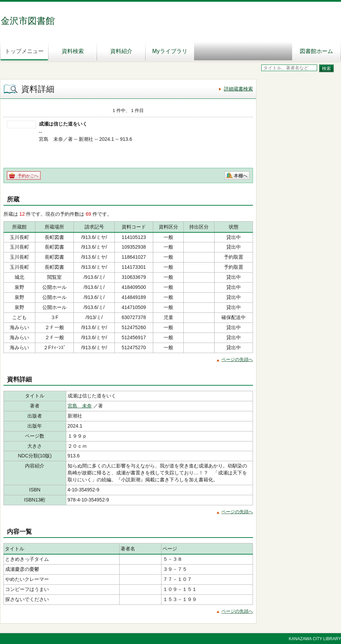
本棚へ (241, 176)
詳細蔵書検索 (238, 89)
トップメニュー (24, 51)
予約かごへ (28, 176)
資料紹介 (121, 51)
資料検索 (73, 51)
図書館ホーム (316, 51)
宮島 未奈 (80, 406)
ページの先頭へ (237, 359)
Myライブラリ (170, 51)
